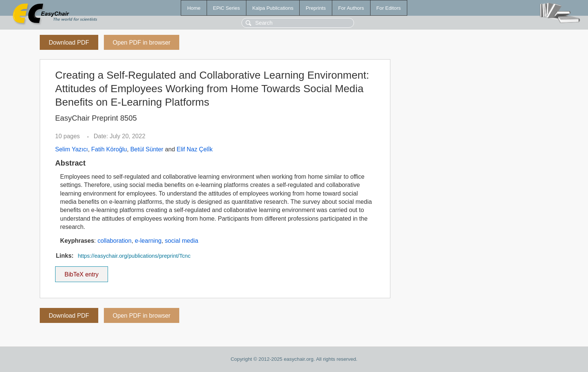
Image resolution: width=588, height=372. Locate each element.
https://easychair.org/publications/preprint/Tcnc (134, 256)
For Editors (389, 8)
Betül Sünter (147, 149)
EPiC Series (226, 8)
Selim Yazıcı (71, 149)
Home (194, 8)
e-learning (148, 241)
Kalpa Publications (273, 8)
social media (182, 241)
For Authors (351, 8)
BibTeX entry (81, 272)
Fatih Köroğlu (109, 149)
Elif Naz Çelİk (195, 149)
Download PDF (69, 43)
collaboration (115, 241)
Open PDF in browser (142, 43)
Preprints (316, 8)
